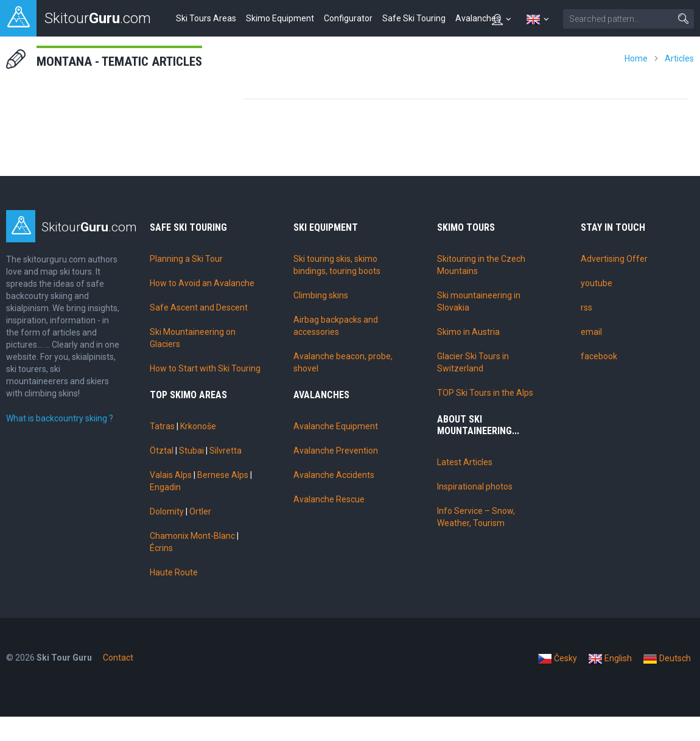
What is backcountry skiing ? (60, 418)
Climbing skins (321, 295)
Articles (679, 58)
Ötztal (162, 451)
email (591, 332)
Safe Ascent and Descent (199, 307)
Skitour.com (89, 227)
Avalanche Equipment (336, 426)
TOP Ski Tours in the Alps (485, 393)
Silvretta (226, 451)
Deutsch (667, 659)
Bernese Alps (223, 475)
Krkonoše (198, 426)
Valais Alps (171, 475)
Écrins (161, 548)
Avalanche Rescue (329, 499)
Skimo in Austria (468, 332)
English (610, 659)
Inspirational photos (475, 486)
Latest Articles (465, 462)
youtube (597, 283)
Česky (557, 659)
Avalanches (478, 18)
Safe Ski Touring (414, 18)
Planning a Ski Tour (186, 259)
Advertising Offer (614, 259)
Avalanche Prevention (336, 451)
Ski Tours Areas (206, 18)
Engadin (165, 487)
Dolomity (167, 511)
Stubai (191, 451)
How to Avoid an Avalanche (202, 283)
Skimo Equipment (280, 18)
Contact (118, 658)
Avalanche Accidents (334, 475)
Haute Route (174, 572)
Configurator (348, 18)
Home (636, 58)
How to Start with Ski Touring (205, 368)
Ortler (200, 511)
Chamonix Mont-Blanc (192, 536)
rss (586, 307)
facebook (599, 356)
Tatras (162, 426)
